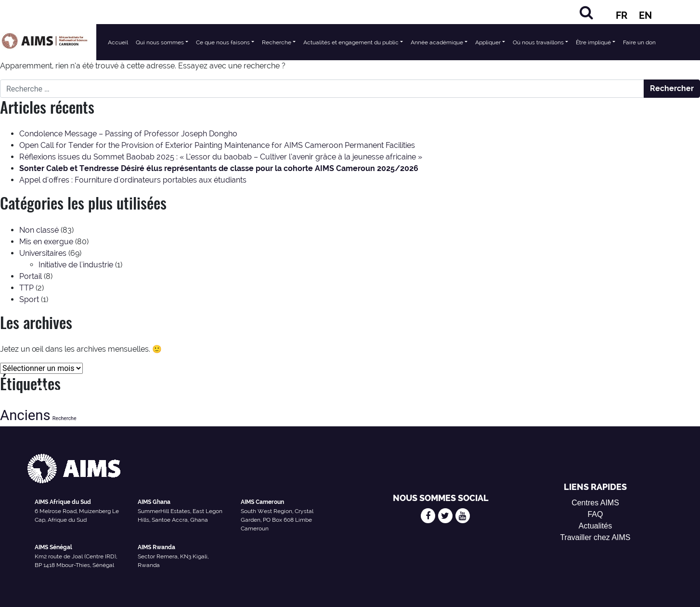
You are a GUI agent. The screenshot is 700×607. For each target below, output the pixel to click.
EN (645, 15)
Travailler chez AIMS (595, 537)
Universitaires (43, 253)
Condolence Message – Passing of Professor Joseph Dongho (128, 134)
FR (622, 15)
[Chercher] (586, 12)
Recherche (277, 42)
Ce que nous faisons (223, 42)
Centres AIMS (595, 503)
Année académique (437, 42)
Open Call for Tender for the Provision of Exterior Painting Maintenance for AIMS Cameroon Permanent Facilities (217, 145)
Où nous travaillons (538, 42)
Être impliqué (593, 42)
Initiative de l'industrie (76, 265)
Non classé (39, 230)
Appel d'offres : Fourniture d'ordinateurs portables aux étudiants (133, 180)
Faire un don (639, 42)
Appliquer (488, 42)
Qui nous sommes (160, 42)
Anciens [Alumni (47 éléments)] (25, 415)
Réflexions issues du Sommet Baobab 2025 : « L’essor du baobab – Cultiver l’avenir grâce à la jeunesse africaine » (221, 157)
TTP (26, 288)
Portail (31, 276)
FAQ (595, 514)
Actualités (595, 526)
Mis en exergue (46, 242)
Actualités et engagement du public (351, 42)
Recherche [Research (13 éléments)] (65, 418)
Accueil (118, 42)
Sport (29, 299)
